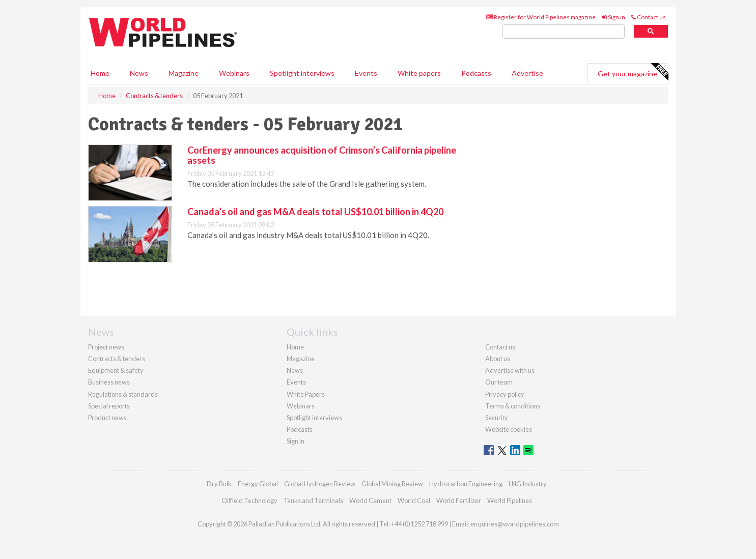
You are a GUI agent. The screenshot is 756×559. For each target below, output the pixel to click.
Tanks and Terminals (313, 501)
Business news (109, 382)
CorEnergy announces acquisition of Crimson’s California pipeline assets (322, 155)
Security (497, 418)
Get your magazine (633, 72)
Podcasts (476, 73)
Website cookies (509, 429)
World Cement (370, 501)
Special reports (109, 406)
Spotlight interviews (302, 73)
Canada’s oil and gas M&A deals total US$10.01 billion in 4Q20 (315, 212)
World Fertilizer (459, 501)
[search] (564, 32)
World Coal (414, 501)
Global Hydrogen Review (320, 484)
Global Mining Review (392, 484)
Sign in (613, 17)
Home (100, 73)
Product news (107, 418)
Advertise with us (510, 370)
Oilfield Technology (249, 501)
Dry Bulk (219, 484)
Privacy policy (505, 394)
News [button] (139, 73)
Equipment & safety (116, 370)
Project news (106, 347)
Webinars (234, 73)
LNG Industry (528, 484)
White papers (419, 73)
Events (366, 73)
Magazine (184, 73)
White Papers (306, 394)
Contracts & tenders (117, 359)
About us (498, 359)
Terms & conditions (513, 406)
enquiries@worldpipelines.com (515, 524)
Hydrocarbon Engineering (466, 484)
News (295, 370)
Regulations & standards (123, 394)
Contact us (649, 17)
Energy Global (258, 484)
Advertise (527, 73)
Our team (499, 382)
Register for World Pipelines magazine (541, 17)
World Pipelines (510, 501)
